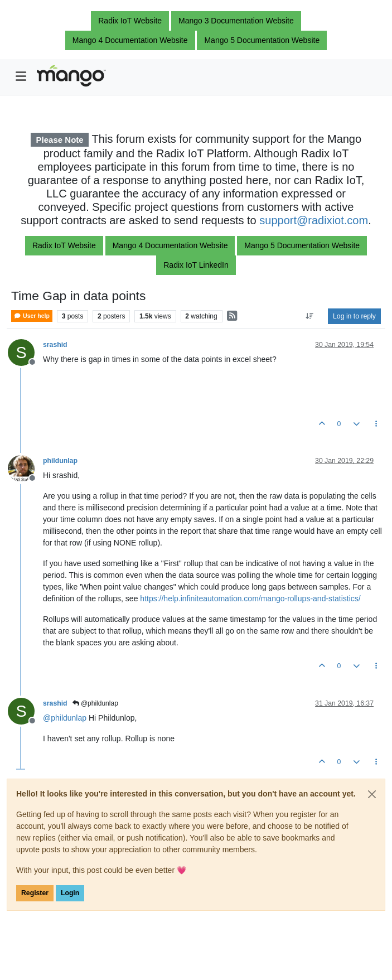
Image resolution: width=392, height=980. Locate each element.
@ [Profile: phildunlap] (65, 718)
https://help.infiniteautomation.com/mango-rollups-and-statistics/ (250, 598)
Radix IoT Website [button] (130, 21)
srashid (55, 345)
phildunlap (60, 461)
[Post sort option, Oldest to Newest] (310, 316)
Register (35, 893)
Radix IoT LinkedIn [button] (196, 265)
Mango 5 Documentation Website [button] (262, 40)
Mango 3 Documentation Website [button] (236, 21)
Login (70, 893)
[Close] (372, 794)
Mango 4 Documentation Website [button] (130, 40)
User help (32, 316)
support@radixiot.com (314, 220)
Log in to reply (354, 316)
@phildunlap (95, 703)
